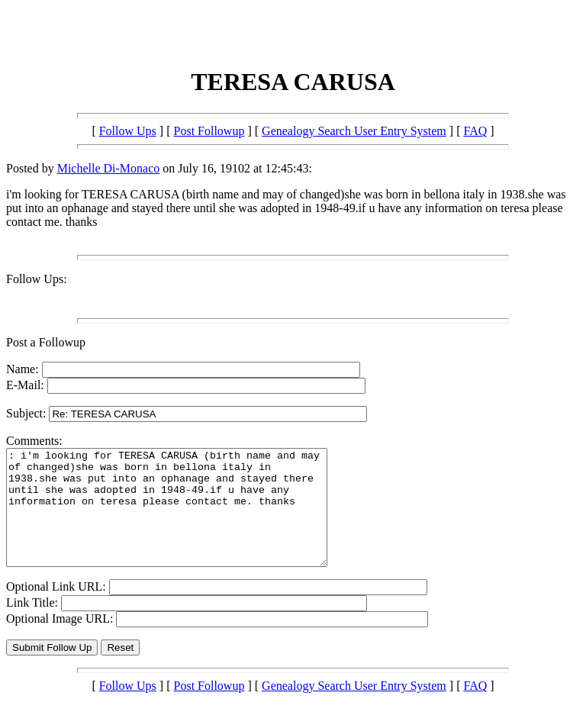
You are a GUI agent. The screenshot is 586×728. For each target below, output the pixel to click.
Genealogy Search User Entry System (354, 131)
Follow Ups (128, 131)
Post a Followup (46, 342)
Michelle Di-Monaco (109, 168)
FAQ (475, 131)
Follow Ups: (37, 279)
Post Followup (209, 131)
